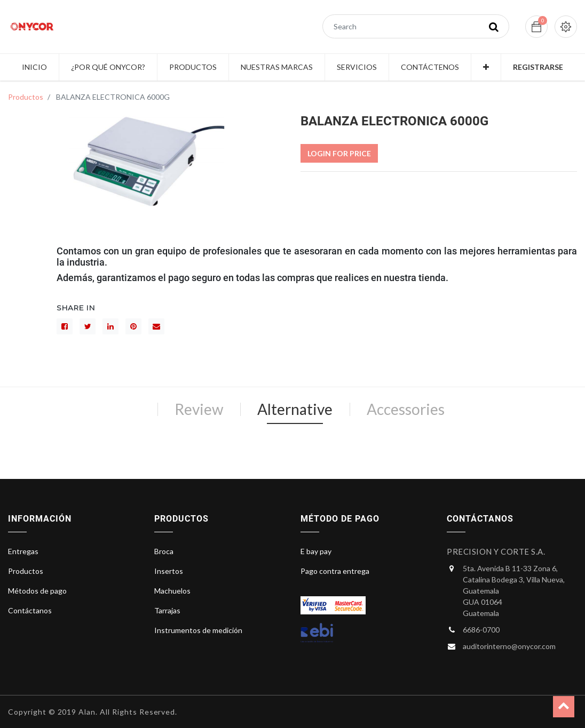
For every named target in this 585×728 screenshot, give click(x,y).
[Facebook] (65, 326)
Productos (26, 97)
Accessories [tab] (406, 409)
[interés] (133, 326)
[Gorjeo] (88, 326)
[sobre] (156, 326)
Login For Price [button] (339, 153)
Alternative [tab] (295, 409)
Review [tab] (199, 409)
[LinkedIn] (110, 326)
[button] (486, 67)
